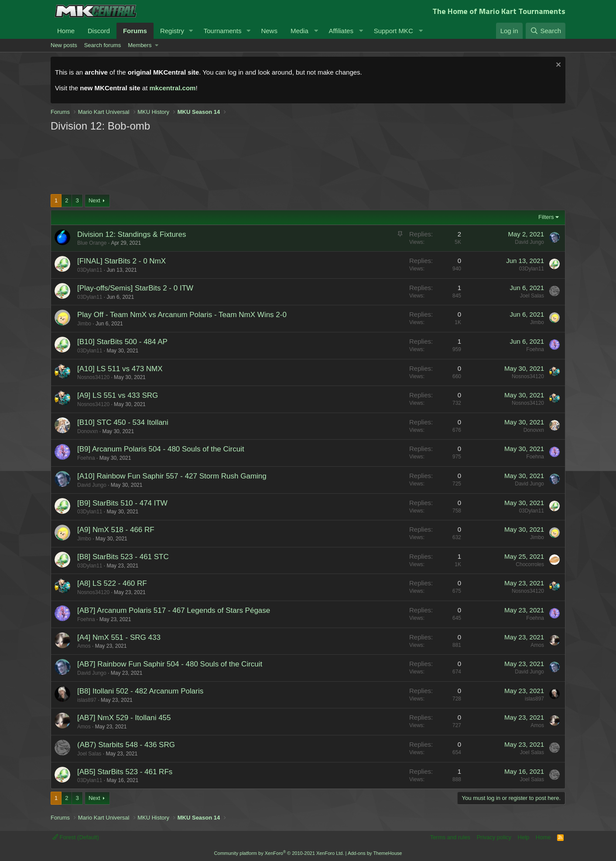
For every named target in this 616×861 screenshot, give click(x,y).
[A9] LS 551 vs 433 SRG (118, 395)
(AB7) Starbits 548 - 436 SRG (126, 745)
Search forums (103, 45)
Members (140, 45)
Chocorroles (530, 564)
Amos (84, 646)
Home (66, 31)
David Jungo (529, 242)
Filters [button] (546, 217)
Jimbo (84, 324)
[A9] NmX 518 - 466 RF (116, 530)
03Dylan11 (90, 270)
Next (94, 200)
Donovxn (87, 431)
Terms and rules (450, 837)
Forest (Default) (76, 837)
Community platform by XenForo (279, 853)
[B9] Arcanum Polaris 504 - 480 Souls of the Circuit (161, 449)
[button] (191, 31)
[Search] (546, 31)
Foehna (535, 349)
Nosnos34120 (93, 377)
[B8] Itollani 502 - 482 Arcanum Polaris (140, 691)
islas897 (87, 700)
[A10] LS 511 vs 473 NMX (120, 369)
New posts (64, 45)
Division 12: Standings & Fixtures (132, 234)
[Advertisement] (216, 162)
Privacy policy (494, 837)
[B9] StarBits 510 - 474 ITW (122, 503)
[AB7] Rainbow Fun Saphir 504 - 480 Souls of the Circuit (170, 664)
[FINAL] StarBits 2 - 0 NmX (121, 261)
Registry (172, 31)
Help (524, 837)
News (269, 31)
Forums (135, 31)
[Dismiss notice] (557, 66)
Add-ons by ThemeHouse (375, 853)
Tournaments (223, 31)
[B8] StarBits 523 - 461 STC (123, 557)
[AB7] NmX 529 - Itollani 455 (124, 718)
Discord (99, 31)
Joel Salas (532, 296)
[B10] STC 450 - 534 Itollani (123, 422)
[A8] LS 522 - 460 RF (112, 583)
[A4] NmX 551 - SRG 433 (119, 637)
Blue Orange (92, 243)
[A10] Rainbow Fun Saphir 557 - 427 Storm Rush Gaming (172, 476)
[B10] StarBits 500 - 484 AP (122, 342)
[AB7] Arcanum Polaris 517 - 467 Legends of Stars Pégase (174, 610)
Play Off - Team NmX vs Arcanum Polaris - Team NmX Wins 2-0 (182, 315)
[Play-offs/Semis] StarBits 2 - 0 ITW (135, 288)
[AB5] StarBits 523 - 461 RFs (125, 772)
